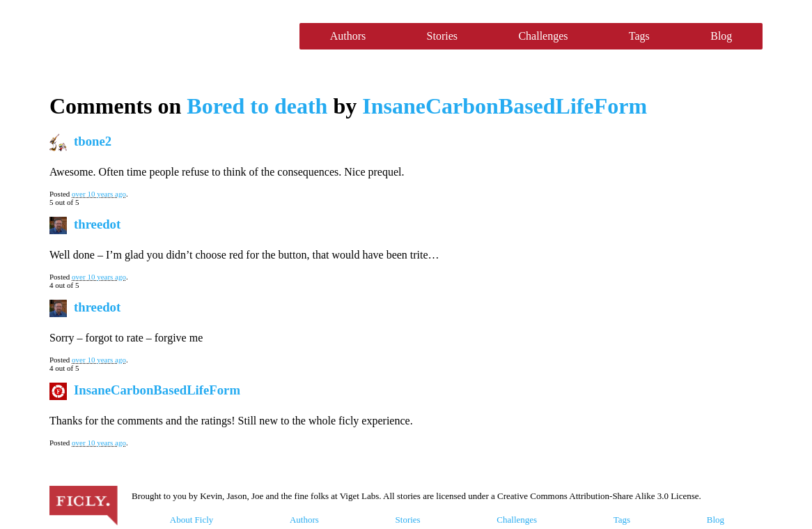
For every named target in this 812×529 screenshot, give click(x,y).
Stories (442, 36)
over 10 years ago (99, 194)
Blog (721, 36)
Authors (348, 36)
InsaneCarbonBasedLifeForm (505, 106)
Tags (639, 36)
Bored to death (257, 106)
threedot (97, 224)
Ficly (167, 36)
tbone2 (93, 141)
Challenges (543, 36)
